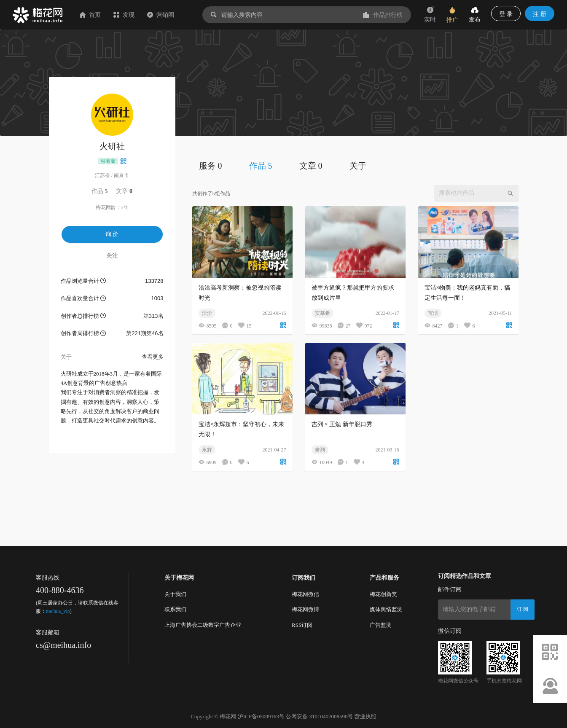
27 (344, 326)
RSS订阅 (302, 625)
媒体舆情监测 (386, 609)
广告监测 (381, 625)
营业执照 (365, 716)
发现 (124, 15)
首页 (90, 15)
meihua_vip (58, 611)
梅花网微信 (305, 594)
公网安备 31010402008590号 (319, 716)
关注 (112, 255)
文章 (124, 191)
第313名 (153, 316)
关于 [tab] (358, 166)
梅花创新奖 (383, 594)
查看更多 (153, 357)
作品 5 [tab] (261, 166)
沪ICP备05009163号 (261, 716)
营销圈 (161, 15)
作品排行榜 (383, 15)
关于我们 (175, 594)
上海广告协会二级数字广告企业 (203, 625)
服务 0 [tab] (211, 166)
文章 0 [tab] (311, 166)
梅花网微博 (305, 609)
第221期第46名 (145, 333)
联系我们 (175, 609)
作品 (100, 191)
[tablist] (355, 165)
